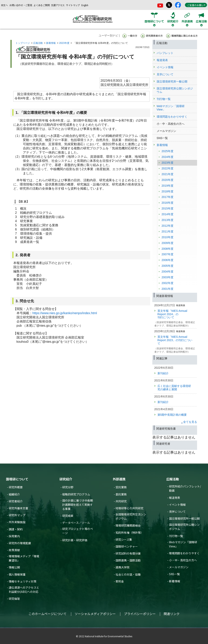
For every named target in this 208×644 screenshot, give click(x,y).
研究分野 (68, 487)
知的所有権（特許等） (129, 533)
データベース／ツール (76, 523)
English (85, 5)
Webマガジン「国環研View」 (183, 544)
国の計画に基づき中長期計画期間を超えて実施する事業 (78, 505)
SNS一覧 (174, 574)
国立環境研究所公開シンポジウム (184, 527)
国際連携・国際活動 (128, 560)
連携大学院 (122, 567)
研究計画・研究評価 (75, 540)
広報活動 (38, 43)
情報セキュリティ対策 (23, 581)
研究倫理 (14, 599)
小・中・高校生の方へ (183, 560)
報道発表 (175, 498)
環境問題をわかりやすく (184, 553)
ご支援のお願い (196, 5)
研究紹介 (66, 479)
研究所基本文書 (18, 508)
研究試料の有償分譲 (128, 553)
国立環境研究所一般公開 (184, 518)
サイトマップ (73, 5)
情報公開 (14, 567)
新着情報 (51, 43)
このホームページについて (48, 614)
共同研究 (121, 501)
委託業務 (121, 494)
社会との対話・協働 (128, 574)
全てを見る (190, 422)
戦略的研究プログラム (76, 494)
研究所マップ (17, 515)
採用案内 (14, 536)
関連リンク (172, 614)
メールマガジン (179, 567)
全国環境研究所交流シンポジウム (131, 516)
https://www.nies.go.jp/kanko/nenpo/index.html (65, 313)
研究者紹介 (16, 501)
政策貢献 (14, 550)
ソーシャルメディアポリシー (95, 614)
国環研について (17, 479)
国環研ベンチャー (127, 546)
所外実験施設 (17, 522)
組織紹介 (14, 494)
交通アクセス (58, 5)
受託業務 (121, 487)
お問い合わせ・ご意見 (21, 5)
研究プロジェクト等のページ (78, 531)
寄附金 (120, 581)
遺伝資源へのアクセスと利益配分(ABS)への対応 (24, 590)
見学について (177, 512)
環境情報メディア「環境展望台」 (24, 558)
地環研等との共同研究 (129, 508)
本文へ (4, 5)
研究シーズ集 (124, 539)
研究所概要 (16, 487)
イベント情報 (177, 505)
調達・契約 (16, 529)
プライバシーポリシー (140, 614)
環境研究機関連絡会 (128, 525)
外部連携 (119, 479)
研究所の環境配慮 (20, 543)
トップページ (23, 43)
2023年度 (64, 43)
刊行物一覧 (176, 536)
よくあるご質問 (42, 5)
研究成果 (68, 516)
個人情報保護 (17, 574)
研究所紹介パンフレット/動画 (185, 488)
